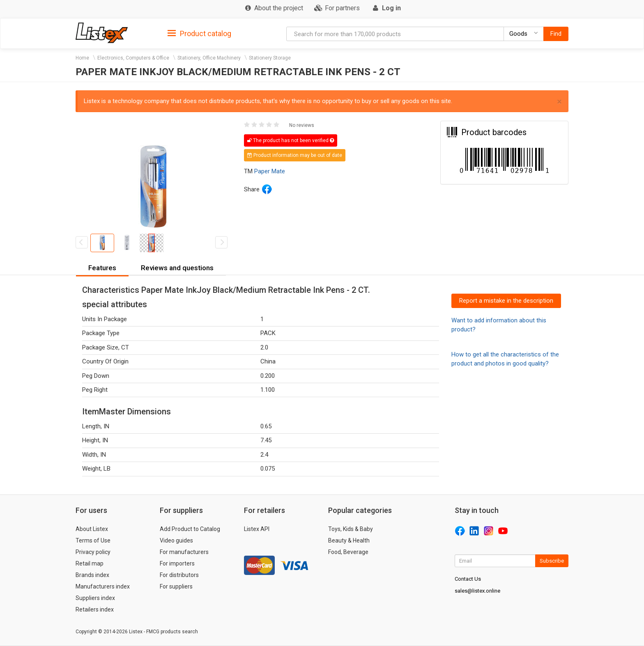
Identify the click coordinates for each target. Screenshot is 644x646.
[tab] (199, 33)
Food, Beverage (348, 552)
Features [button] (102, 268)
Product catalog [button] (199, 34)
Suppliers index (95, 598)
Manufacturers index (103, 586)
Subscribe (552, 561)
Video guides (176, 540)
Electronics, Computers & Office (133, 58)
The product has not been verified (291, 140)
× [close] (559, 102)
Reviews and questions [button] (177, 268)
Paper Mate (270, 171)
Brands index (92, 575)
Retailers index (95, 609)
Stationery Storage (270, 58)
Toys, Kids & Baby (351, 529)
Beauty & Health (349, 540)
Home (82, 58)
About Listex (92, 529)
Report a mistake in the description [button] (506, 301)
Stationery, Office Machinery (209, 58)
